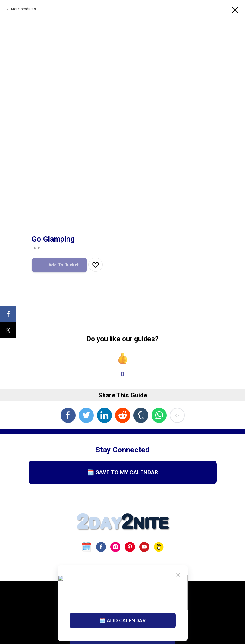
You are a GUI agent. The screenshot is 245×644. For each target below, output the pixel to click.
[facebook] (101, 547)
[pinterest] (130, 547)
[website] (87, 547)
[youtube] (144, 547)
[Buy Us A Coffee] (159, 547)
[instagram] (115, 547)
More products (24, 9)
